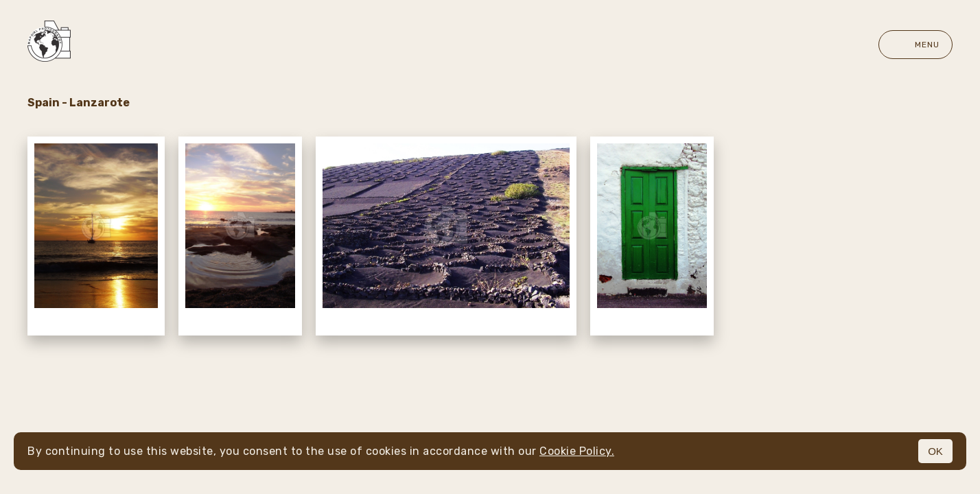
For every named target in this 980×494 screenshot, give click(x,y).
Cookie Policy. (577, 451)
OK (935, 451)
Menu (915, 45)
